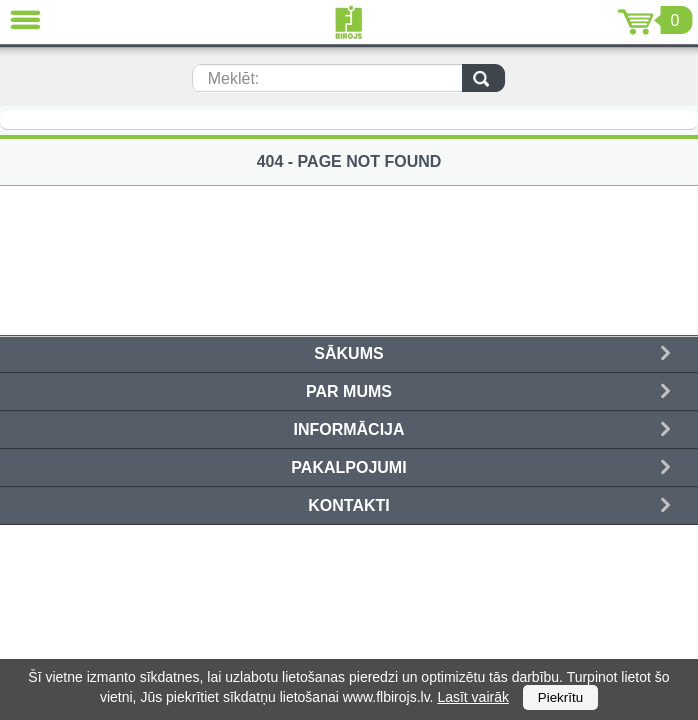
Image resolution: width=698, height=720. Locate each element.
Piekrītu (560, 697)
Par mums (349, 391)
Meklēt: (234, 78)
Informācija (348, 429)
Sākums (348, 353)
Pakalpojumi (348, 467)
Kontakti (348, 505)
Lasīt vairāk (473, 697)
